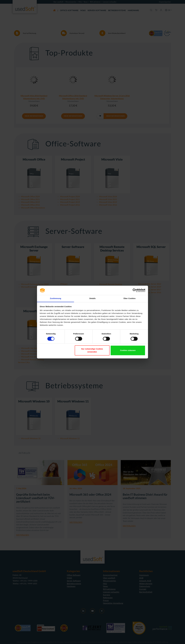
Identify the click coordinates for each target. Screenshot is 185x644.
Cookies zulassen (128, 350)
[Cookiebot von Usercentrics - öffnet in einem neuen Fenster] (134, 290)
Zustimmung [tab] (56, 298)
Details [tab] (92, 298)
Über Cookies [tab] (129, 298)
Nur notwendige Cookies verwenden (92, 350)
